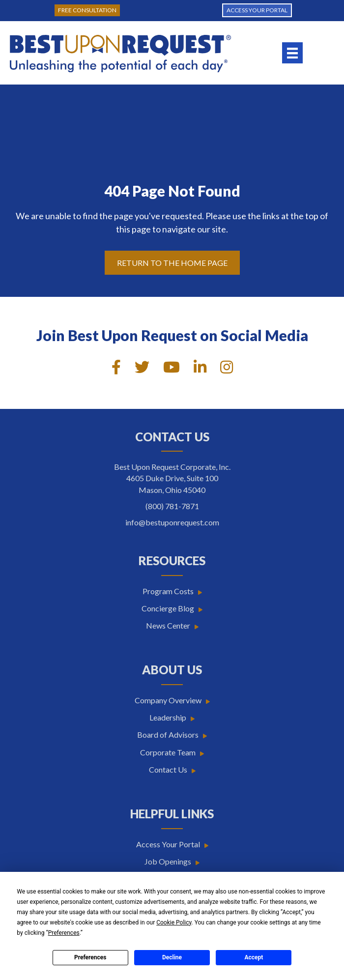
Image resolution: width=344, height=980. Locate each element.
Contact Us (168, 769)
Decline (172, 957)
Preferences (90, 957)
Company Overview (168, 700)
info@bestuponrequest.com (172, 522)
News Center (168, 625)
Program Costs (168, 591)
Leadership (168, 717)
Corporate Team (168, 752)
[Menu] (292, 53)
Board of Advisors (168, 735)
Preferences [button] (64, 933)
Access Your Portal (168, 844)
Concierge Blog (168, 608)
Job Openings (168, 861)
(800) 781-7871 (172, 506)
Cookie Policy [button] (174, 922)
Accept (254, 957)
